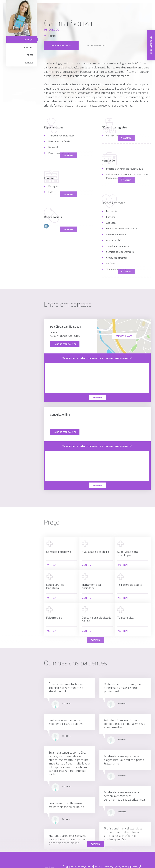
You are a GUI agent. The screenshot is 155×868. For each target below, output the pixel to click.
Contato (29, 47)
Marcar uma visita (61, 44)
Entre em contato (96, 44)
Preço (30, 55)
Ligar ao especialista (65, 344)
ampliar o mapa (124, 336)
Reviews (29, 63)
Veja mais (95, 844)
